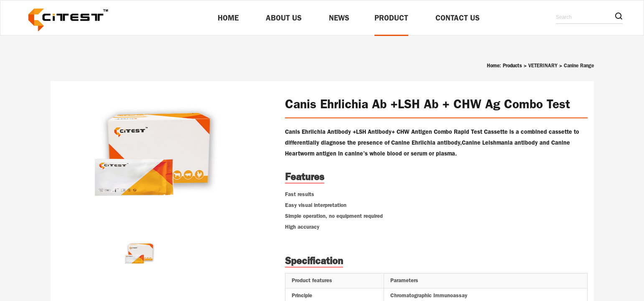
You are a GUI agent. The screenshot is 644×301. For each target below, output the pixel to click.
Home (228, 18)
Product (391, 18)
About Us (284, 18)
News (339, 18)
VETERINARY (543, 66)
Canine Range (579, 66)
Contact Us (458, 18)
